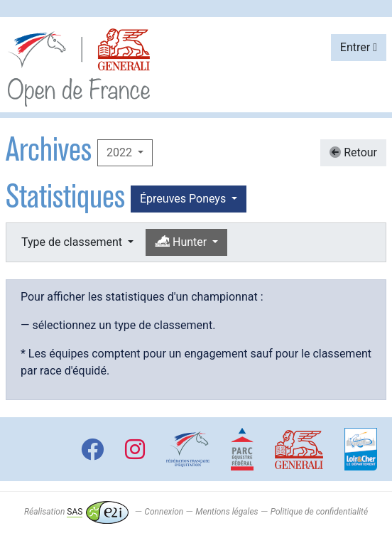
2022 (121, 152)
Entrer (359, 47)
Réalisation (76, 512)
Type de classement (73, 242)
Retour (353, 152)
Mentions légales (227, 512)
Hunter (182, 242)
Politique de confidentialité (319, 512)
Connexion (164, 512)
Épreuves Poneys (184, 199)
